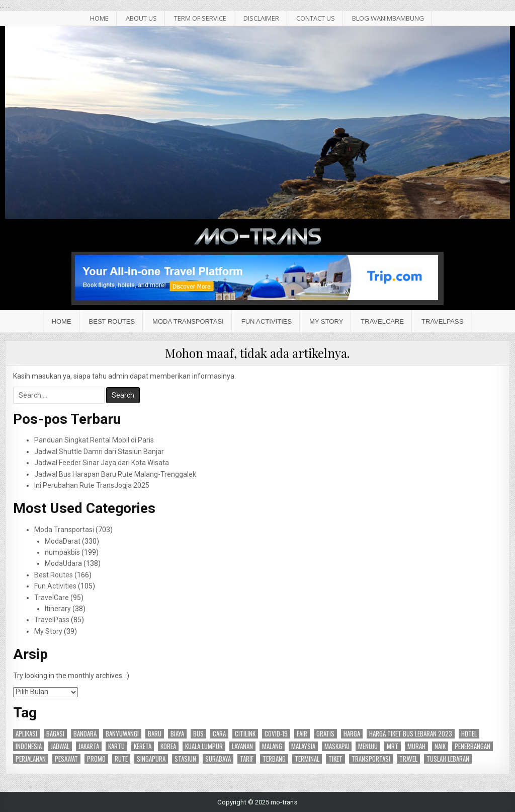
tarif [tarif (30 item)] (247, 759)
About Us (141, 18)
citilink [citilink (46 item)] (245, 734)
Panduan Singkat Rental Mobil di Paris (94, 440)
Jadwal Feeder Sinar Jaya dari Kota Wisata (102, 463)
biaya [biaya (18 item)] (177, 734)
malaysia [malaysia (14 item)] (303, 746)
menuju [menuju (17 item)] (368, 746)
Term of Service (200, 18)
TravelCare (382, 321)
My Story (326, 321)
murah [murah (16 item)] (416, 746)
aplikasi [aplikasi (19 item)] (26, 734)
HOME (99, 18)
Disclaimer (261, 18)
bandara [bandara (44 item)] (85, 734)
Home (62, 321)
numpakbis (62, 552)
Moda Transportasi (188, 321)
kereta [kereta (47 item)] (143, 746)
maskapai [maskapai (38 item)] (337, 746)
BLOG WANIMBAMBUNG (388, 18)
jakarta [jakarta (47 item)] (89, 746)
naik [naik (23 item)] (440, 746)
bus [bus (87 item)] (198, 734)
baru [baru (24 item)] (155, 734)
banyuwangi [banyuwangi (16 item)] (122, 734)
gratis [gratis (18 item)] (325, 734)
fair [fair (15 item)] (302, 734)
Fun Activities (267, 321)
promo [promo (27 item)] (96, 759)
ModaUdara (63, 563)
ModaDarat (63, 541)
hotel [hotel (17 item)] (469, 734)
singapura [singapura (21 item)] (151, 759)
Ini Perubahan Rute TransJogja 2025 (92, 485)
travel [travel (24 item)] (408, 759)
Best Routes (112, 321)
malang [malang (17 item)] (272, 746)
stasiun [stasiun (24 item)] (185, 759)
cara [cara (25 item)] (219, 734)
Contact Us (316, 18)
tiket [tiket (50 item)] (335, 759)
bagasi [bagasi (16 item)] (55, 734)
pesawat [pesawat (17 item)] (66, 759)
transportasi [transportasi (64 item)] (371, 759)
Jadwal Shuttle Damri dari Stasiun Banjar (99, 452)
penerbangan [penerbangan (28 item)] (473, 746)
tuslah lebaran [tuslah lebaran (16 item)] (448, 759)
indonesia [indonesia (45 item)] (29, 746)
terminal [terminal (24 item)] (307, 759)
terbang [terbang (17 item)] (274, 759)
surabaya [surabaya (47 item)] (218, 759)
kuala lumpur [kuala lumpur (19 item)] (204, 746)
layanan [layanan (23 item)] (242, 746)
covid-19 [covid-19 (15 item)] (276, 734)
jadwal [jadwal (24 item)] (60, 746)
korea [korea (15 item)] (168, 746)
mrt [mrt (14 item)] (393, 746)
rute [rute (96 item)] (121, 759)
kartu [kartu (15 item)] (116, 746)
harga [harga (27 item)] (352, 734)
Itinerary (58, 609)
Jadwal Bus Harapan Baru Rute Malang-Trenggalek (115, 474)
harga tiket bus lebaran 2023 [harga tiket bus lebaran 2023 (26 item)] (411, 734)
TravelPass (442, 321)
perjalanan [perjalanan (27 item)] (31, 759)
